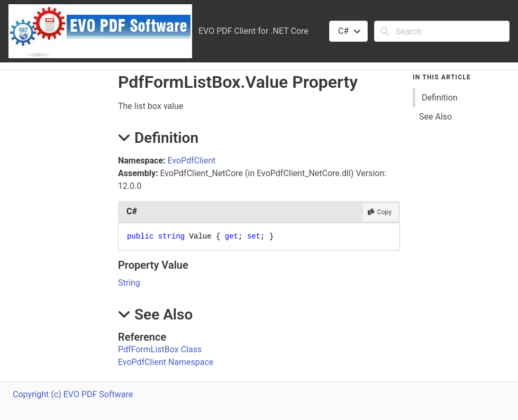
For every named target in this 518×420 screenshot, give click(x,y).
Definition (440, 98)
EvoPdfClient (192, 161)
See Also (435, 117)
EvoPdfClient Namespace (166, 362)
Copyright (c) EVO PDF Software (73, 394)
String (129, 283)
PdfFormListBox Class (160, 349)
